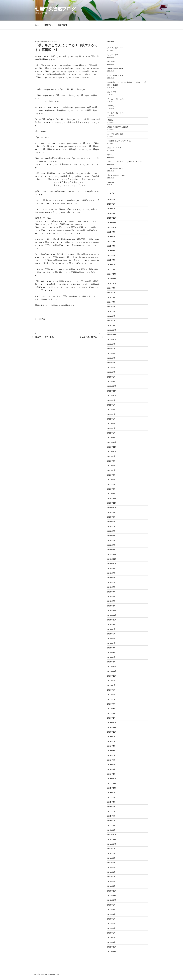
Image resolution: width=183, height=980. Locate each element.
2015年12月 (112, 779)
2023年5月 (112, 363)
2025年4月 (112, 255)
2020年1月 (112, 550)
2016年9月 (112, 737)
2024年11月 (112, 279)
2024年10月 (112, 283)
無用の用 (111, 182)
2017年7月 (112, 690)
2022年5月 (112, 419)
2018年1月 (112, 662)
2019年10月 (112, 564)
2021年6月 (112, 470)
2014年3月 (112, 877)
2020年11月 (112, 503)
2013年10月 (112, 900)
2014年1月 (112, 886)
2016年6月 (112, 751)
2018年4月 (112, 648)
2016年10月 (112, 732)
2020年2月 (112, 545)
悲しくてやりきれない (116, 175)
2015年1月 (112, 830)
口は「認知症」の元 (115, 75)
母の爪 (110, 155)
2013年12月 (112, 891)
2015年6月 (112, 807)
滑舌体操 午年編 (114, 148)
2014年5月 (112, 868)
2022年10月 (112, 396)
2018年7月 (112, 634)
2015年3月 (112, 821)
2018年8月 (112, 629)
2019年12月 (112, 554)
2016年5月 (112, 755)
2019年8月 (112, 573)
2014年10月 (112, 844)
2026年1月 (112, 213)
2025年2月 (112, 265)
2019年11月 (112, 559)
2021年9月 (112, 456)
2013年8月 (112, 910)
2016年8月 (112, 741)
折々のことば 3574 (115, 113)
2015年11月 (112, 783)
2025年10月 (112, 227)
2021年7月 (112, 466)
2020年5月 (112, 531)
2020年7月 (112, 522)
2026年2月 (112, 209)
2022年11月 (112, 391)
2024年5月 (112, 307)
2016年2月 (112, 769)
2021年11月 (112, 447)
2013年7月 (112, 914)
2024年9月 (112, 288)
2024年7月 (112, 297)
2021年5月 (112, 475)
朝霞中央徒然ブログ (55, 9)
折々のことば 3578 (115, 99)
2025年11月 (112, 223)
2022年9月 (112, 400)
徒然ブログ (49, 25)
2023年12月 (112, 330)
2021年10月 (112, 452)
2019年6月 (112, 582)
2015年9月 (112, 793)
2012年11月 (112, 952)
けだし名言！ (113, 92)
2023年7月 (112, 354)
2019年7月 (112, 578)
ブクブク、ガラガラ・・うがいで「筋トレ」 (125, 161)
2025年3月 (112, 260)
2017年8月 (112, 685)
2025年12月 (112, 218)
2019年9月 (112, 568)
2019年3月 (112, 596)
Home (37, 25)
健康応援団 (62, 25)
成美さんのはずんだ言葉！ (118, 127)
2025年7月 (112, 241)
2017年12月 (112, 667)
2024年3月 (112, 316)
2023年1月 (112, 382)
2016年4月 (112, 760)
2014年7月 (112, 858)
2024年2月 (112, 321)
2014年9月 (112, 849)
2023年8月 (112, 349)
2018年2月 (112, 657)
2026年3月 (112, 204)
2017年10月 (112, 676)
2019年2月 (112, 601)
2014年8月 (112, 853)
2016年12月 (112, 723)
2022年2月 (112, 433)
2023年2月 (112, 377)
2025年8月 (112, 237)
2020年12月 (112, 498)
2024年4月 (112, 311)
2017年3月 (112, 709)
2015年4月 (112, 816)
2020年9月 (112, 512)
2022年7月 (112, 410)
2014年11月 (112, 839)
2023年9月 (112, 344)
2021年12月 (112, 442)
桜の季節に (112, 61)
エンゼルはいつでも (115, 168)
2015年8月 (112, 797)
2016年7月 (112, 746)
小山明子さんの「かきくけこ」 (120, 141)
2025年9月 (112, 232)
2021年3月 (112, 484)
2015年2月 (112, 825)
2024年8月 (112, 293)
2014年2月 (112, 882)
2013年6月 (112, 919)
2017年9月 (112, 681)
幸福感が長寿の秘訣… (116, 68)
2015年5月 (112, 811)
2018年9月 (112, 624)
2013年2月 (112, 938)
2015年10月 (112, 788)
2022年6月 (112, 414)
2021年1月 (112, 494)
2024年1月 (112, 325)
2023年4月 (112, 368)
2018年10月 (112, 620)
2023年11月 (112, 335)
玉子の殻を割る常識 (115, 134)
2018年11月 (112, 615)
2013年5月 (112, 924)
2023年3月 (112, 372)
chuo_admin (52, 42)
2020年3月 (112, 540)
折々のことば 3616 (115, 48)
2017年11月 (112, 671)
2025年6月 (112, 246)
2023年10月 (112, 340)
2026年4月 (112, 199)
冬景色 (110, 120)
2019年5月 (112, 587)
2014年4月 (112, 872)
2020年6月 (112, 526)
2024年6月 (112, 302)
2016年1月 (112, 774)
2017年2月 (112, 713)
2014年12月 (112, 835)
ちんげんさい (113, 55)
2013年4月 (112, 928)
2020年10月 (112, 508)
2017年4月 (112, 704)
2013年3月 (112, 933)
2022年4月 (112, 424)
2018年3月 (112, 653)
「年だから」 (113, 106)
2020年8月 (112, 517)
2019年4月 (112, 592)
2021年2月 (112, 489)
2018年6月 (112, 639)
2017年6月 (112, 695)
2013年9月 (112, 905)
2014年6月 (112, 863)
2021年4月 (112, 480)
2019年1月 (112, 606)
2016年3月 (112, 765)
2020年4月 (112, 536)
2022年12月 (112, 386)
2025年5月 (112, 251)
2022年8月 (112, 405)
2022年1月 (112, 438)
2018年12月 (112, 610)
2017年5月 (112, 699)
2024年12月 (112, 274)
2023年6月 (112, 358)
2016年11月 (112, 727)
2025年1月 (112, 269)
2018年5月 (112, 643)
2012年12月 (112, 947)
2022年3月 (112, 428)
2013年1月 (112, 942)
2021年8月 (112, 461)
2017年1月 (112, 718)
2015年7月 (112, 802)
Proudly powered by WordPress (47, 974)
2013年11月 (112, 896)
